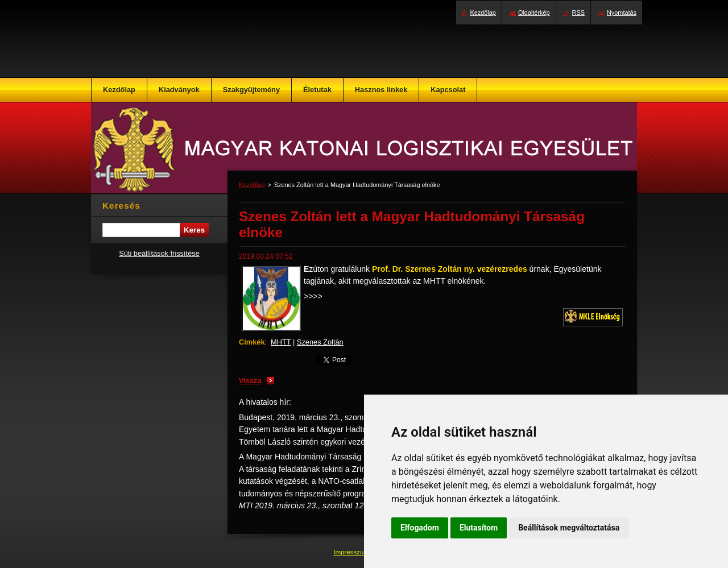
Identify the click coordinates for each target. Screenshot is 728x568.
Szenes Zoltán (320, 342)
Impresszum (352, 552)
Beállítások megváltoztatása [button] (569, 528)
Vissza (250, 381)
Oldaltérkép (534, 13)
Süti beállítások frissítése (159, 253)
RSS (578, 13)
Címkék (252, 342)
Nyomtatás (622, 13)
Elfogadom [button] (420, 528)
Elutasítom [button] (479, 528)
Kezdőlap (252, 185)
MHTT (281, 342)
